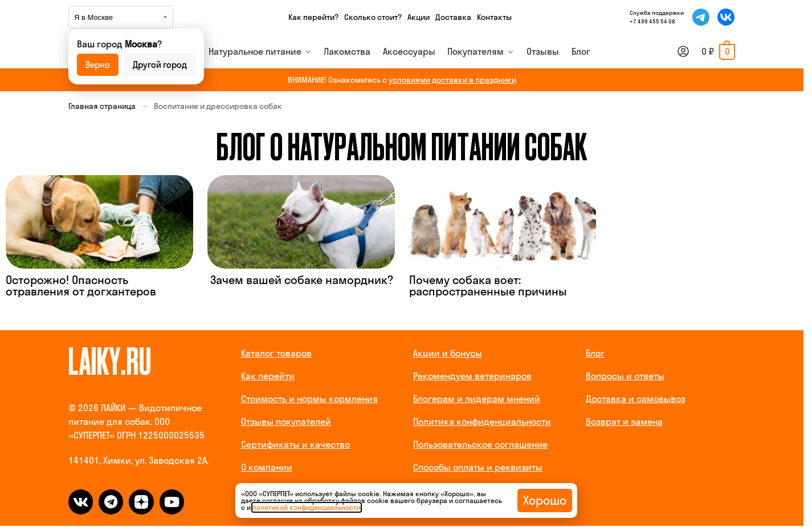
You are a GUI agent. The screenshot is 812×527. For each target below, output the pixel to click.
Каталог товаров (276, 353)
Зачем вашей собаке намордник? (300, 280)
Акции (419, 17)
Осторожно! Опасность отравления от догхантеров (81, 285)
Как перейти (268, 376)
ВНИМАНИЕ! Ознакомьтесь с (402, 80)
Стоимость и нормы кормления (309, 399)
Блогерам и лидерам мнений (477, 399)
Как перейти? (313, 17)
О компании (267, 467)
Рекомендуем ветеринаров (472, 376)
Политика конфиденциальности (482, 421)
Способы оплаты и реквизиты (478, 467)
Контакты (494, 17)
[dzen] (141, 502)
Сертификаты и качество (295, 444)
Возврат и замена (624, 421)
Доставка (453, 17)
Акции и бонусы (448, 353)
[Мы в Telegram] (701, 17)
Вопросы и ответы (625, 376)
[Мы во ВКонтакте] (726, 17)
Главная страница (102, 106)
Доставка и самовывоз (636, 399)
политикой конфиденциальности (307, 507)
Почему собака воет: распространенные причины (488, 285)
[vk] (81, 502)
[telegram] (111, 502)
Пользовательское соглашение (480, 444)
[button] (718, 51)
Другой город (160, 65)
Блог (595, 353)
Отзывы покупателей (286, 421)
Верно (98, 65)
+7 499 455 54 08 (652, 21)
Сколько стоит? (373, 17)
